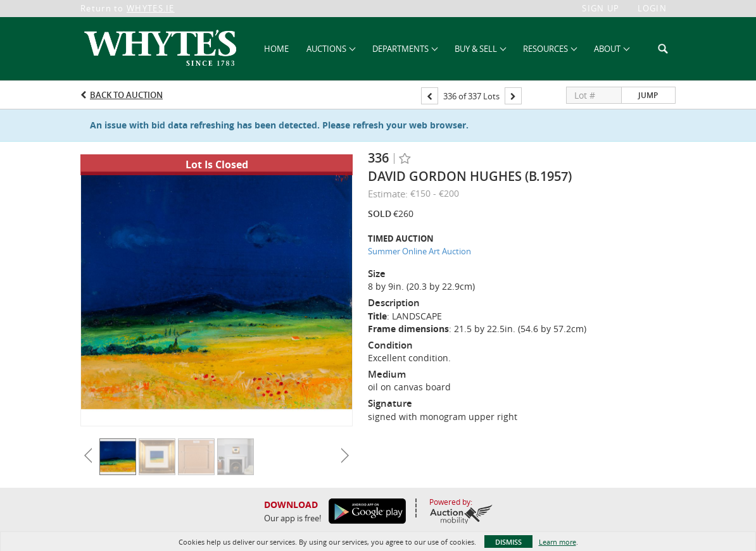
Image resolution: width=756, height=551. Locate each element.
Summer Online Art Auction (419, 251)
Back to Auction (126, 95)
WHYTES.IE (151, 8)
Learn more (558, 542)
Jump (648, 95)
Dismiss (508, 542)
